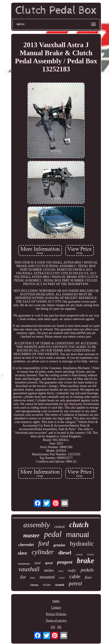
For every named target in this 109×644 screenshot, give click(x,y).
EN (53, 627)
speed (49, 563)
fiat (23, 577)
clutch (79, 525)
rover (62, 578)
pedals (87, 570)
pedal (53, 534)
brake (85, 561)
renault (79, 554)
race (61, 571)
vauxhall (29, 569)
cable (75, 577)
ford (44, 543)
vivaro (47, 585)
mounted (47, 577)
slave (22, 553)
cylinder (43, 552)
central (59, 527)
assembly (37, 525)
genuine (59, 545)
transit (60, 585)
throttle (91, 554)
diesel (65, 553)
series (49, 570)
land (37, 563)
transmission (24, 564)
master (31, 535)
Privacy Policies (56, 614)
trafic (72, 570)
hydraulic (82, 543)
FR (59, 627)
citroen (34, 585)
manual (77, 535)
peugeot (65, 562)
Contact (56, 607)
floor (88, 577)
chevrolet (26, 545)
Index (56, 601)
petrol (75, 583)
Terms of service (56, 621)
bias (33, 578)
